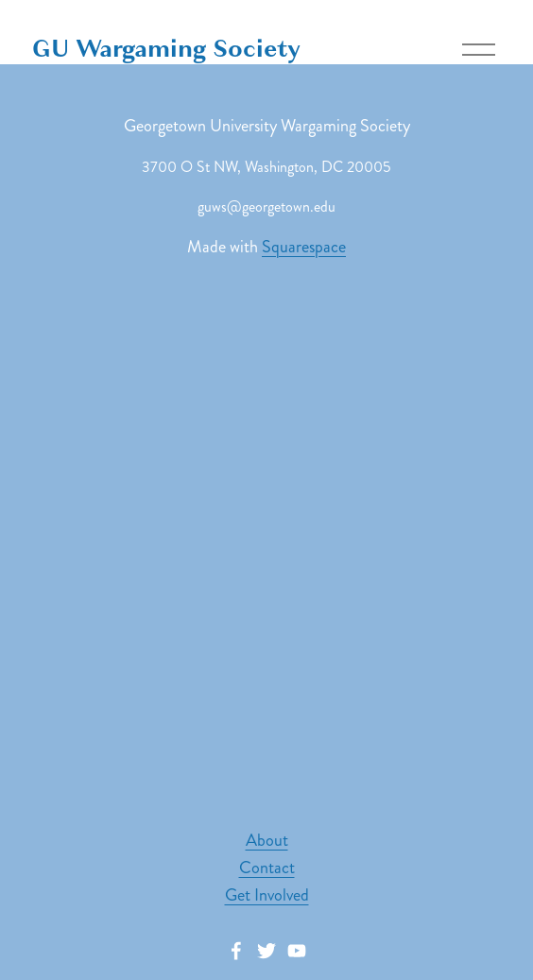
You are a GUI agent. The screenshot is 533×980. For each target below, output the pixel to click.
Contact (267, 868)
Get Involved (267, 895)
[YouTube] (297, 951)
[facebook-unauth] (236, 951)
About (267, 840)
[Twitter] (266, 951)
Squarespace (304, 247)
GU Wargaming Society (166, 49)
